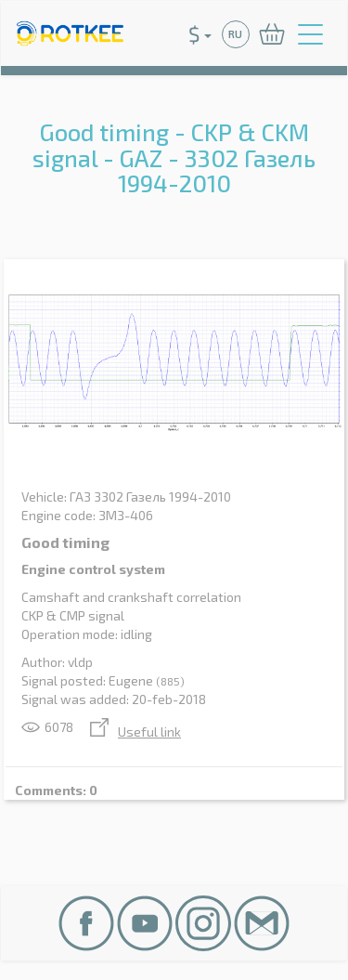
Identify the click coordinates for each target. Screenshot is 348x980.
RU (235, 34)
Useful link (135, 732)
